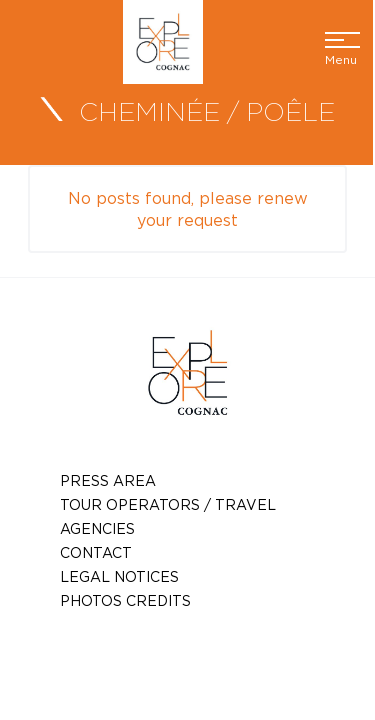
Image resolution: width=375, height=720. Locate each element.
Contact (96, 552)
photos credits (125, 600)
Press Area (108, 480)
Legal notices (119, 576)
